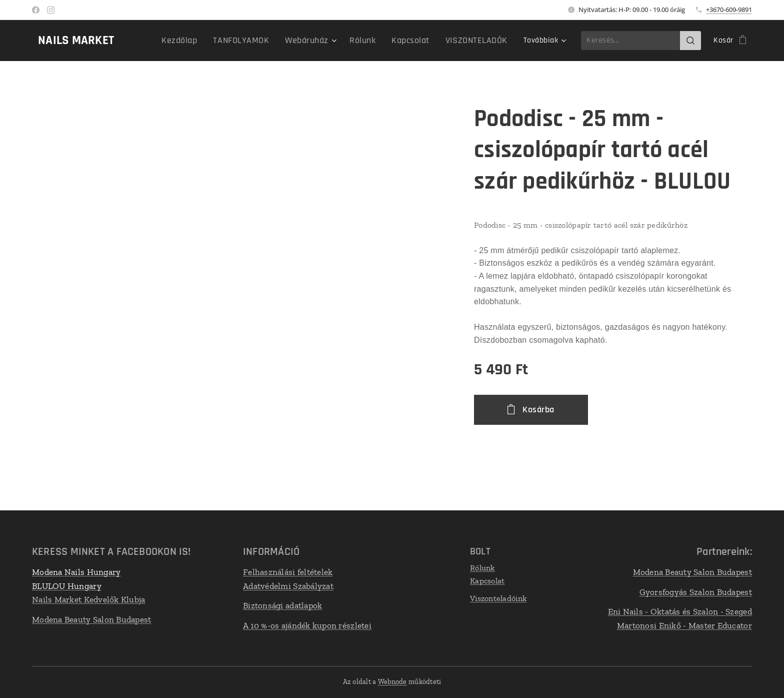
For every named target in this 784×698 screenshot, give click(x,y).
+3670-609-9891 (729, 10)
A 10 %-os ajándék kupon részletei (307, 625)
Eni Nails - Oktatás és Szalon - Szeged (680, 611)
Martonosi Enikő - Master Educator (684, 625)
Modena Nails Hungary (76, 572)
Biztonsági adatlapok (282, 605)
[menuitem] (162, 41)
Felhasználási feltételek (288, 572)
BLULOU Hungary (67, 586)
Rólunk (482, 568)
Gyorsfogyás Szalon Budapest (696, 592)
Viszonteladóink (498, 598)
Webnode (392, 682)
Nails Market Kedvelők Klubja (89, 599)
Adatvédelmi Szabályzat (288, 586)
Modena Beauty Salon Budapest (92, 619)
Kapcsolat (487, 581)
